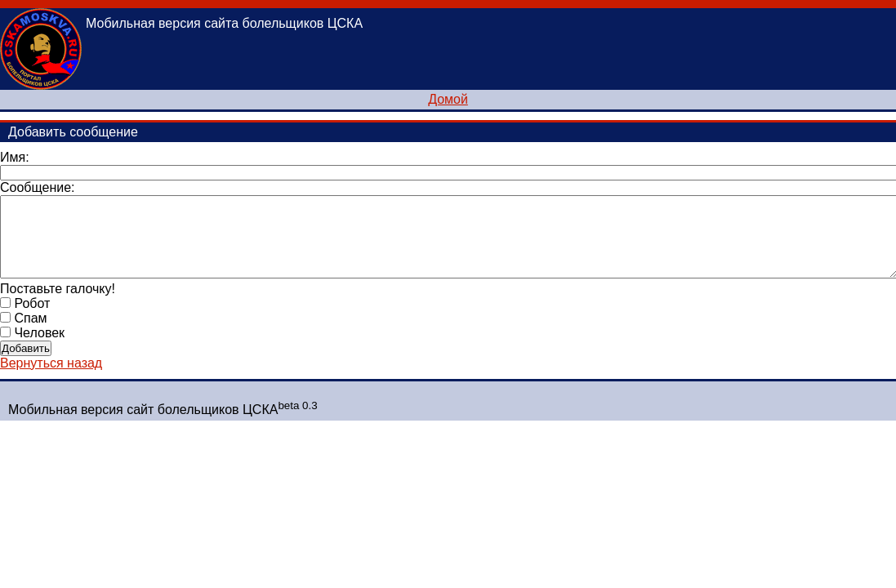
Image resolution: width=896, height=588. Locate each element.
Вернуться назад (51, 363)
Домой (448, 99)
